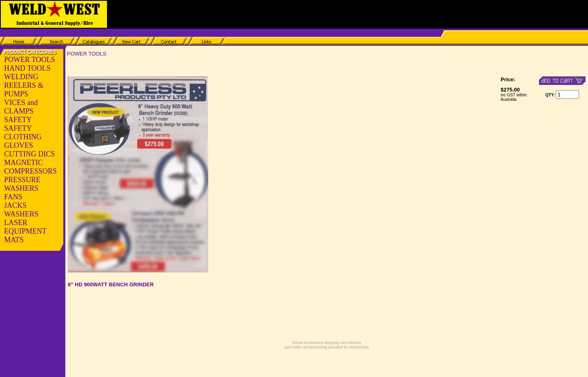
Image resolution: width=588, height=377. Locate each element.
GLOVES (19, 145)
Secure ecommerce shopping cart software (326, 342)
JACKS (15, 205)
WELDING (21, 77)
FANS (13, 197)
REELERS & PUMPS (24, 90)
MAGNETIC (23, 163)
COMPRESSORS (30, 171)
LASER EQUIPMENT (25, 227)
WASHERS (21, 214)
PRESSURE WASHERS (22, 184)
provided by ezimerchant (348, 347)
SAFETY (18, 120)
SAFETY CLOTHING (23, 133)
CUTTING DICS (30, 154)
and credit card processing (306, 347)
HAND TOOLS (27, 68)
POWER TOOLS (30, 60)
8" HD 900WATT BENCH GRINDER (111, 284)
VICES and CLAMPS (21, 107)
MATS (14, 240)
